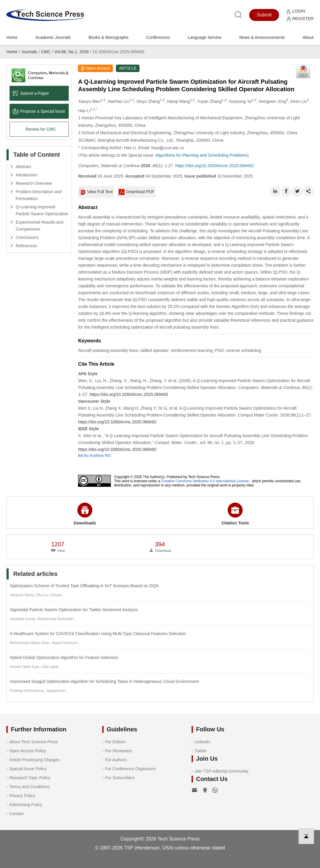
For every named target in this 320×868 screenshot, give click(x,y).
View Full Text (96, 192)
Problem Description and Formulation (38, 195)
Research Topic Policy (30, 778)
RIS (108, 456)
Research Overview (34, 183)
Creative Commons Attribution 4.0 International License (205, 481)
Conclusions (27, 237)
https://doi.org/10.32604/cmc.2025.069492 (215, 166)
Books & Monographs (108, 37)
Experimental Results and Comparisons (39, 226)
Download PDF (136, 192)
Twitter (201, 751)
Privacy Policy (22, 796)
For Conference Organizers (131, 769)
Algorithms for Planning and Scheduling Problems (201, 155)
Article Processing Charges (35, 760)
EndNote (97, 456)
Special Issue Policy (28, 769)
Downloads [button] (85, 514)
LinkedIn (202, 742)
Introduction (26, 175)
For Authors (116, 760)
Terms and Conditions (29, 787)
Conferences (158, 37)
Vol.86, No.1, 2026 (72, 52)
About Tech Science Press (34, 742)
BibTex (83, 456)
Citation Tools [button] (235, 514)
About (308, 37)
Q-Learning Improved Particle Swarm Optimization (42, 210)
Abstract (23, 167)
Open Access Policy (28, 751)
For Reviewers (119, 751)
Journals (29, 52)
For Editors (115, 742)
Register (300, 19)
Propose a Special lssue (39, 111)
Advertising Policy (26, 805)
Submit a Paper (31, 93)
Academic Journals (53, 37)
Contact (16, 814)
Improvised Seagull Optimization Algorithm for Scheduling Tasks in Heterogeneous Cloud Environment (104, 681)
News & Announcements (262, 37)
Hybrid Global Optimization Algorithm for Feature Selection (64, 658)
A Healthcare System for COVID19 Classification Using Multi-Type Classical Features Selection (98, 634)
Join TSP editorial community (222, 771)
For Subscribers (120, 778)
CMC (46, 52)
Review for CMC (41, 129)
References (26, 246)
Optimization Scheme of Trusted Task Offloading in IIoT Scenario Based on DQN (84, 586)
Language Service (205, 37)
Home (12, 37)
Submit (264, 15)
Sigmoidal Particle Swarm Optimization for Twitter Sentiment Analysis (74, 610)
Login (296, 11)
